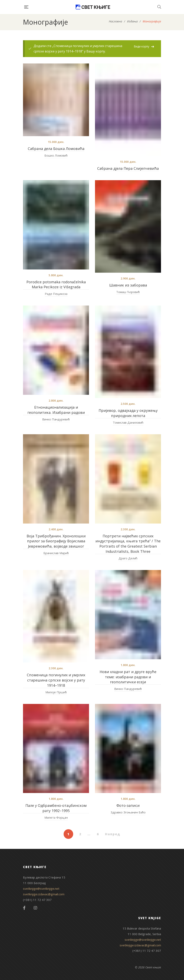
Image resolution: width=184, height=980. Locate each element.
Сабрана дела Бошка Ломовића (56, 149)
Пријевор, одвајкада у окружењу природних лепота (128, 413)
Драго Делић (128, 558)
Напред (113, 834)
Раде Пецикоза (56, 294)
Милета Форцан (56, 817)
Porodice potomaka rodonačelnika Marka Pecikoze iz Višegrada (56, 284)
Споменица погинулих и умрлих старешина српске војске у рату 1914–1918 (56, 680)
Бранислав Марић (56, 553)
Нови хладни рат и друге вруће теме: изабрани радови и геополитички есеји (128, 677)
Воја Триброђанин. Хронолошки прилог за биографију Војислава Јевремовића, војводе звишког (56, 541)
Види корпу (141, 46)
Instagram (35, 908)
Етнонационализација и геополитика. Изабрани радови (56, 410)
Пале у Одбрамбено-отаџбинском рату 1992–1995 (56, 808)
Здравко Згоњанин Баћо (128, 812)
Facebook (24, 908)
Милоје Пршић (56, 692)
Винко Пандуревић (56, 419)
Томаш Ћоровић (128, 292)
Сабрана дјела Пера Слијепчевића (128, 168)
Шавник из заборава (128, 285)
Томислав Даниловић (128, 422)
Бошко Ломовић (56, 155)
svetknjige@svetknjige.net (41, 889)
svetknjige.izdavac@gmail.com (44, 894)
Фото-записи (128, 805)
